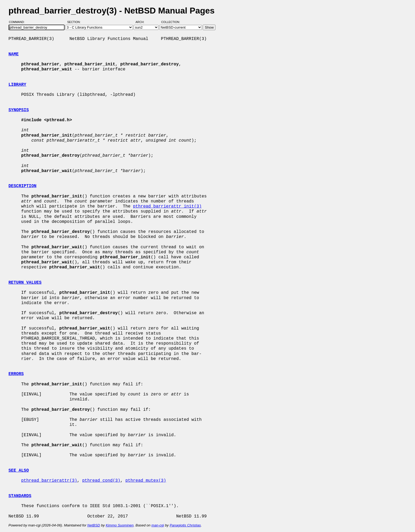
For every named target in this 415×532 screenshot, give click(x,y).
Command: (18, 22)
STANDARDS (20, 496)
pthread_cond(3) (101, 481)
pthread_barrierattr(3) (49, 481)
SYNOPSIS (19, 110)
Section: (75, 22)
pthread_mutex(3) (146, 481)
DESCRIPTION (22, 186)
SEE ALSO (19, 471)
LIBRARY (17, 85)
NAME (13, 54)
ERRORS (16, 374)
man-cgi (158, 525)
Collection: (171, 22)
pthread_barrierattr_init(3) (167, 206)
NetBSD (94, 525)
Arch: (142, 22)
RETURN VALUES (25, 283)
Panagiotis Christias (185, 525)
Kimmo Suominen (119, 525)
